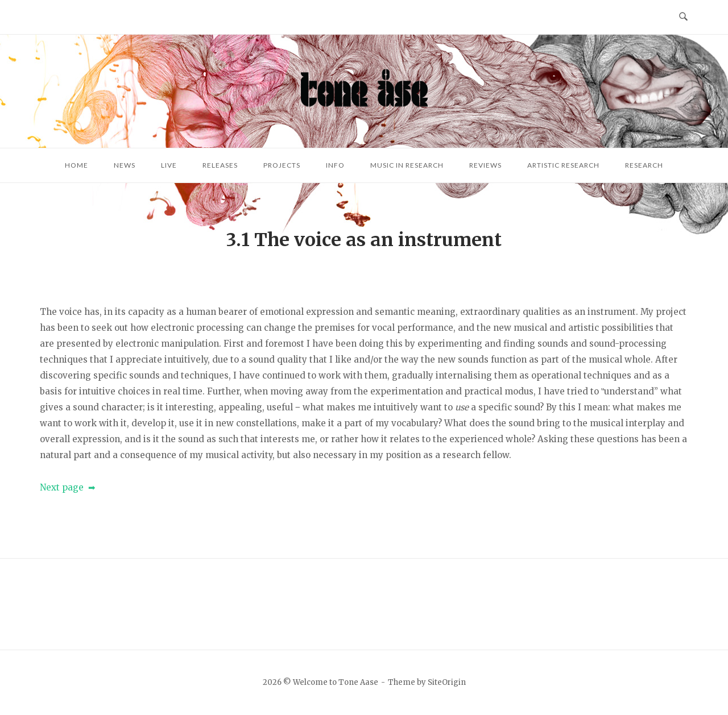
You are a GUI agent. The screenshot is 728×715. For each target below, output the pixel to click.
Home (76, 165)
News (125, 165)
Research (644, 165)
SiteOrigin (447, 682)
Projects (282, 165)
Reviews (485, 165)
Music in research (407, 165)
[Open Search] (683, 17)
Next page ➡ (68, 487)
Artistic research (563, 165)
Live (169, 165)
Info (335, 165)
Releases (220, 165)
